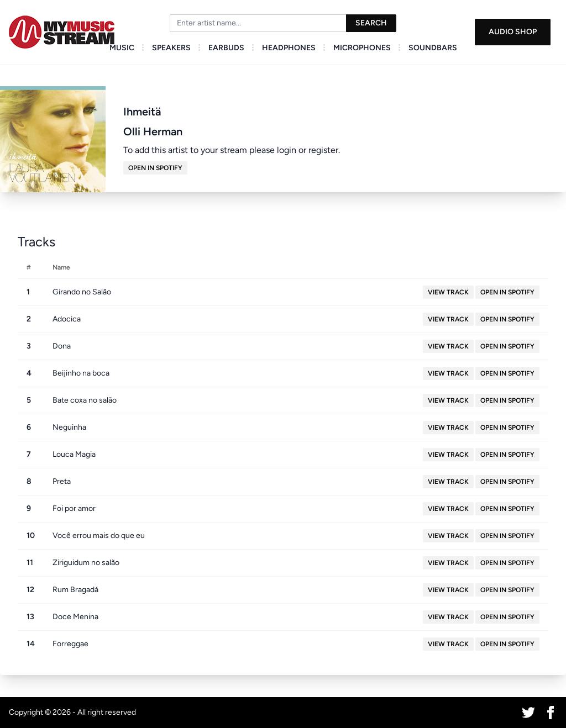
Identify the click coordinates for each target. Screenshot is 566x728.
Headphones (289, 48)
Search (371, 23)
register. (324, 150)
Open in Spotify (155, 168)
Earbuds (226, 48)
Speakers (171, 48)
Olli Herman (153, 131)
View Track (448, 292)
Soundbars (433, 48)
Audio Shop (513, 32)
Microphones (362, 48)
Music (122, 48)
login (287, 150)
